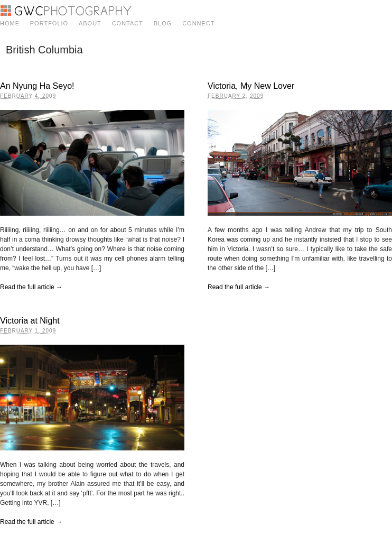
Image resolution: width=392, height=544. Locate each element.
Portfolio (49, 23)
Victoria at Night (30, 321)
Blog (163, 23)
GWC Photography (66, 11)
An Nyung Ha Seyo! (37, 86)
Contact (128, 23)
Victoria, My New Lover (251, 86)
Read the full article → (31, 287)
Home (10, 23)
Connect (198, 23)
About (90, 23)
